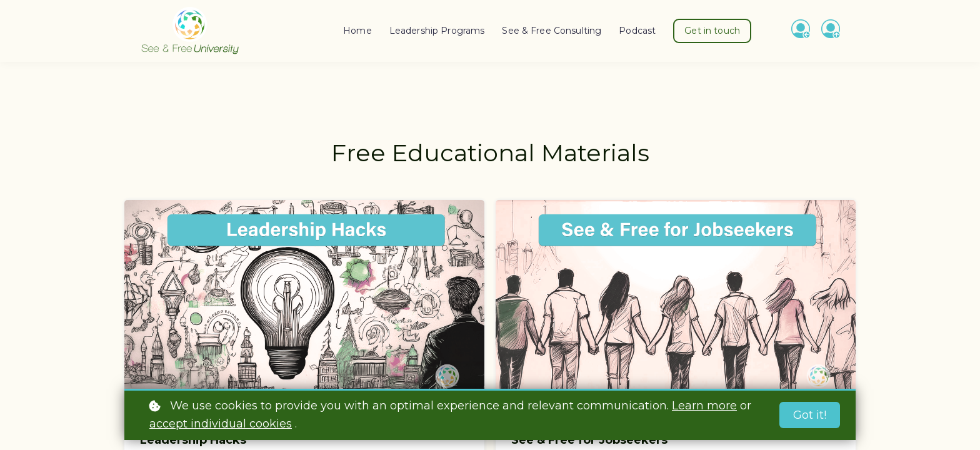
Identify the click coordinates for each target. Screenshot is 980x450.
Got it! (810, 415)
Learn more (704, 406)
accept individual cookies (221, 424)
